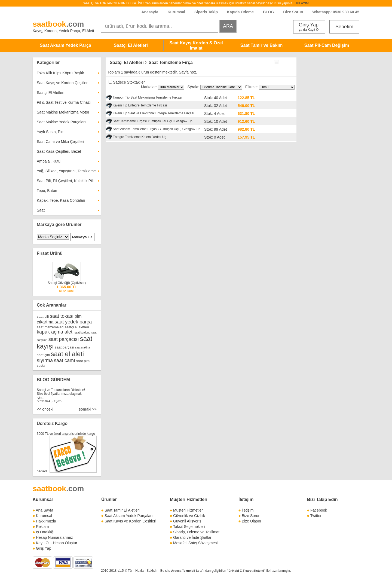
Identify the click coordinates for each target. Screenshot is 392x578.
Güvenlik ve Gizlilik (189, 516)
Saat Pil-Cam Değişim (327, 45)
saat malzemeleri (50, 327)
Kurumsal (176, 12)
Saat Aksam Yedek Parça (65, 45)
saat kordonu (82, 333)
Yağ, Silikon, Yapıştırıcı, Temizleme (66, 171)
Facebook (319, 510)
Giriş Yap (309, 27)
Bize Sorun (293, 12)
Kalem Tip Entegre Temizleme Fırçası (140, 105)
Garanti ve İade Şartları (193, 537)
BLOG (268, 12)
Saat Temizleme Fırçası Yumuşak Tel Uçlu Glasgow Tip (153, 121)
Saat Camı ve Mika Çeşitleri (60, 142)
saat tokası (62, 316)
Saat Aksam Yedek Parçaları (129, 516)
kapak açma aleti (55, 332)
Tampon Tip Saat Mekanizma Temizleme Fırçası (147, 97)
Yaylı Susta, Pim (51, 132)
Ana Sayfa (45, 510)
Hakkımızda (46, 521)
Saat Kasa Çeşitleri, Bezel (59, 151)
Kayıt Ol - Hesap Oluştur (57, 543)
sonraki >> (88, 409)
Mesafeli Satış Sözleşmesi (195, 543)
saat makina (82, 348)
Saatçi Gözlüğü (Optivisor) (67, 283)
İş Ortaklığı (45, 532)
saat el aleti (67, 354)
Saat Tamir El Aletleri (122, 510)
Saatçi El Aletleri (131, 45)
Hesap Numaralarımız (54, 537)
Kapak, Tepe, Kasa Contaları (61, 200)
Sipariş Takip (207, 12)
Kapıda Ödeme (240, 12)
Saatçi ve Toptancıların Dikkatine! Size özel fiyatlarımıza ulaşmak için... (61, 394)
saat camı (65, 360)
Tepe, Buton (47, 191)
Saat (41, 210)
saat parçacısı (64, 339)
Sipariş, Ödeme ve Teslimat (196, 532)
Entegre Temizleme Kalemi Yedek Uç (140, 137)
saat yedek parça (73, 322)
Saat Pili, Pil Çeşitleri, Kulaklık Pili (65, 181)
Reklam (42, 527)
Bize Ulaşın (251, 521)
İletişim (246, 499)
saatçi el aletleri (77, 327)
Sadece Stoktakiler (129, 82)
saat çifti (43, 355)
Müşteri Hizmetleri (188, 510)
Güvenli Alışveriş (187, 521)
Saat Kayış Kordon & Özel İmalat (196, 45)
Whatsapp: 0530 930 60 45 (336, 12)
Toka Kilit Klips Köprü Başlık (60, 73)
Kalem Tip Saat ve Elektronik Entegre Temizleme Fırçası (153, 113)
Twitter (316, 516)
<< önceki (45, 409)
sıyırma (45, 360)
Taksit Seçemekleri (189, 527)
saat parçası (65, 347)
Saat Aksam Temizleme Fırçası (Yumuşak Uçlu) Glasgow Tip (157, 129)
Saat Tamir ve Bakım (261, 45)
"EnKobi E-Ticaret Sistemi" (246, 571)
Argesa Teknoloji (183, 571)
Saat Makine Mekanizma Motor (63, 112)
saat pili (43, 316)
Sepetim (344, 27)
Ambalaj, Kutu (49, 161)
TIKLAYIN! (302, 3)
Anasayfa (150, 12)
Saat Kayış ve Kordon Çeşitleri (63, 83)
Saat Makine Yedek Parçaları (61, 122)
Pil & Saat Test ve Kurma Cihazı (64, 102)
